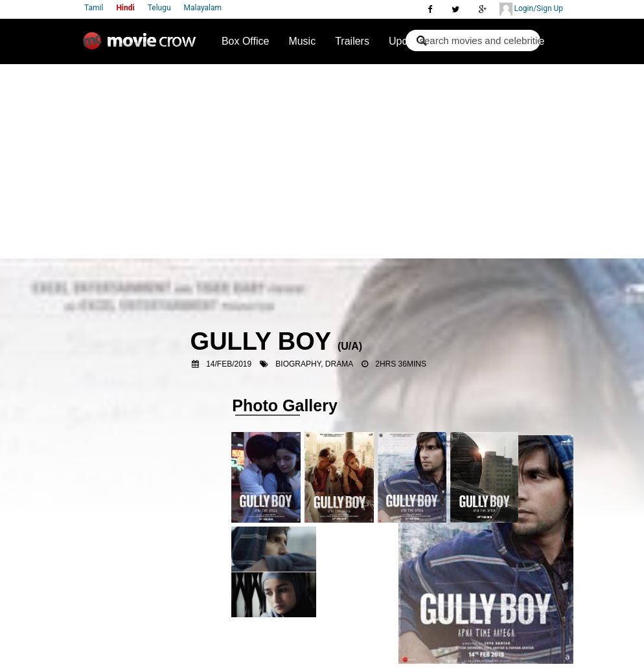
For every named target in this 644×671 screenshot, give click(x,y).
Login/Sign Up (531, 9)
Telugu (159, 8)
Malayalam (203, 8)
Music (302, 41)
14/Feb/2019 (229, 364)
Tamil (94, 8)
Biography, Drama (314, 364)
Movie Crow (143, 46)
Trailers (352, 41)
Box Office (246, 41)
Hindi (125, 8)
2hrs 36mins (401, 364)
